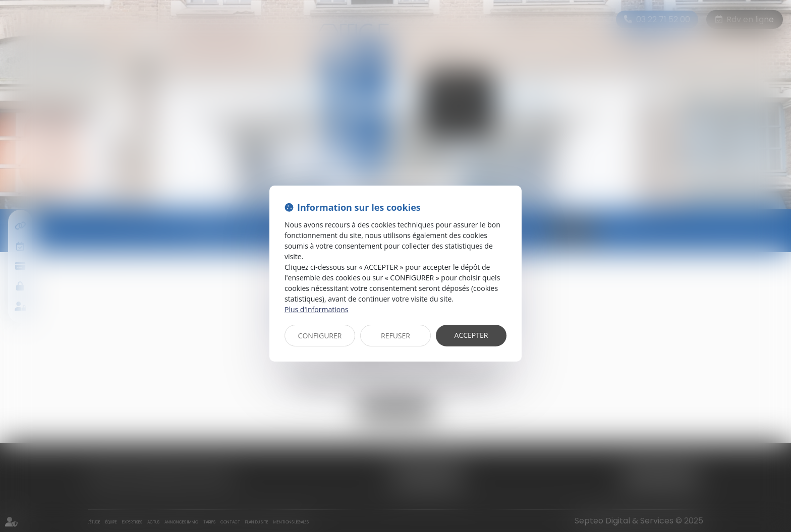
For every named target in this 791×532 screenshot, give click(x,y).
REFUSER (395, 336)
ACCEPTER (471, 335)
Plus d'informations (316, 309)
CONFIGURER (320, 336)
